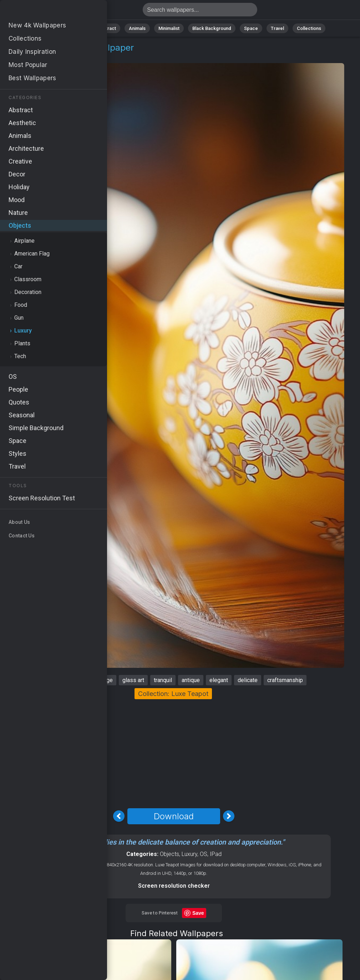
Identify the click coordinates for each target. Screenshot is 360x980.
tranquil (163, 680)
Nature (77, 28)
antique (191, 680)
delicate (248, 680)
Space (251, 28)
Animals (137, 28)
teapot (50, 680)
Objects (30, 56)
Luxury (57, 56)
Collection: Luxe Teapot (173, 694)
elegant (219, 680)
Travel (277, 28)
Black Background (212, 28)
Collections (309, 28)
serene (76, 680)
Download (174, 816)
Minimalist (169, 28)
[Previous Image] (119, 816)
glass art (133, 680)
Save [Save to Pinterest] (198, 913)
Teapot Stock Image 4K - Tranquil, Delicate (43, 12)
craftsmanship (285, 680)
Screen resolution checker (174, 886)
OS (204, 854)
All (55, 28)
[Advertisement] (174, 753)
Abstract (107, 28)
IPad (216, 854)
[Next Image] (229, 816)
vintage (104, 680)
